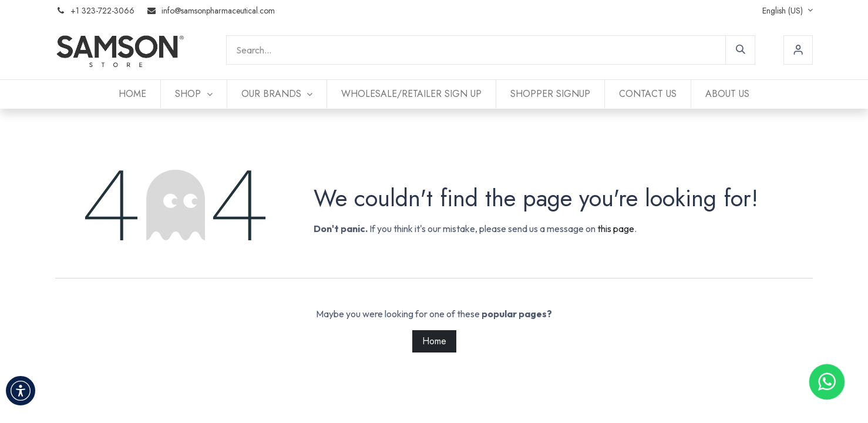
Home (434, 341)
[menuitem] (132, 94)
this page (616, 229)
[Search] (741, 50)
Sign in (798, 50)
